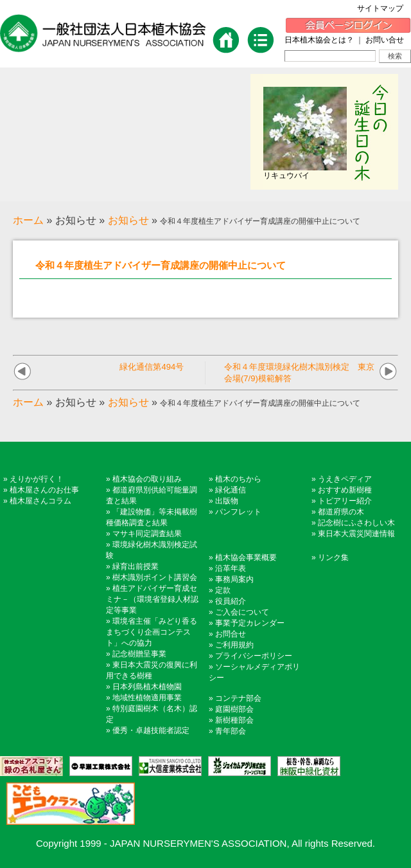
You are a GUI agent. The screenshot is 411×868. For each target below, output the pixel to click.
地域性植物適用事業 (147, 698)
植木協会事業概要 (246, 557)
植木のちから (238, 479)
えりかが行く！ (37, 479)
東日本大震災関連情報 (356, 534)
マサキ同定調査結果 (147, 534)
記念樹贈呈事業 (139, 654)
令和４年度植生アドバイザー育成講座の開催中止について (161, 265)
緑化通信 (231, 490)
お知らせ (128, 220)
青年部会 (231, 731)
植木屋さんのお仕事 (44, 490)
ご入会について (242, 612)
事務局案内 (234, 579)
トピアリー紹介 (345, 501)
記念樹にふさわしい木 (356, 523)
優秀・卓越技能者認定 (151, 730)
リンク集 (333, 557)
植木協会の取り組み (147, 479)
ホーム (28, 220)
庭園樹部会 (234, 709)
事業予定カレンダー (250, 623)
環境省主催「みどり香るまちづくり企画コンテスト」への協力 (152, 632)
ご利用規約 (234, 645)
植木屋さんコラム (40, 501)
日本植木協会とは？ (319, 40)
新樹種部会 (234, 720)
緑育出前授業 (136, 566)
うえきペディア (345, 479)
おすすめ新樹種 (345, 490)
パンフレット (238, 512)
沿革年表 (231, 568)
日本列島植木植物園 (147, 687)
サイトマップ (384, 8)
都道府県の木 (341, 512)
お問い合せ (385, 40)
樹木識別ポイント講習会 (155, 577)
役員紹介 (231, 601)
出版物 (227, 501)
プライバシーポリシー (254, 656)
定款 (223, 590)
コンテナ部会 (238, 698)
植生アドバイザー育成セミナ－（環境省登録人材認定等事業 (152, 599)
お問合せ (231, 634)
